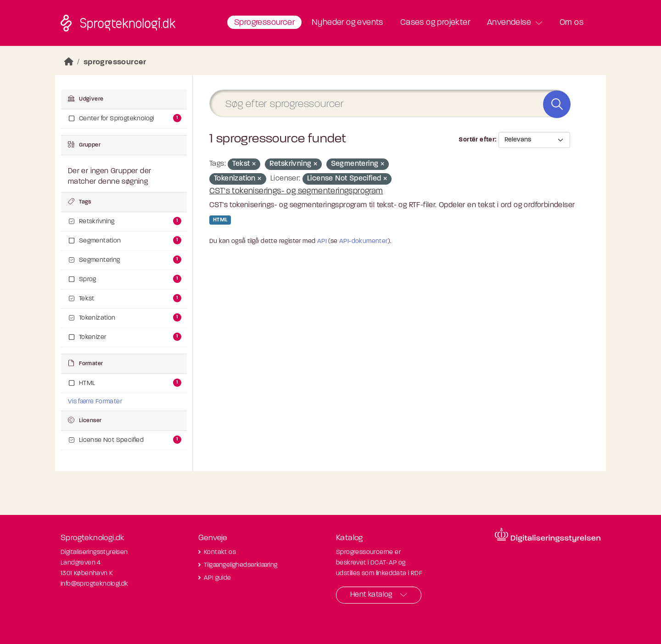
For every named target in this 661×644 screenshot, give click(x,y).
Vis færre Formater (95, 402)
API (322, 241)
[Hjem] (69, 62)
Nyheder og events (347, 23)
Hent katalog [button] (371, 595)
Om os (571, 23)
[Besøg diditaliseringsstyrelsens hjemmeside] (548, 535)
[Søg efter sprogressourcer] (390, 104)
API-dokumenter (364, 241)
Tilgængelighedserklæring (241, 565)
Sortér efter (477, 140)
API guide (218, 578)
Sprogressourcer (264, 23)
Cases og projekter (435, 23)
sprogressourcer (115, 62)
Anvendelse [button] (509, 23)
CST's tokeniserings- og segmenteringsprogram (296, 191)
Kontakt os (220, 552)
